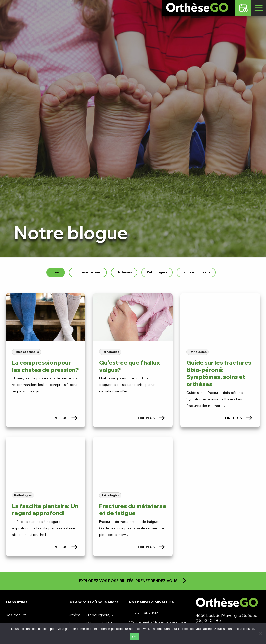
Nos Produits (16, 615)
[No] (260, 633)
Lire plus (64, 418)
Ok (134, 637)
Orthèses (124, 272)
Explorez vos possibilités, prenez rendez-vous (133, 581)
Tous (56, 272)
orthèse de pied (88, 272)
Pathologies (157, 272)
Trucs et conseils (196, 272)
